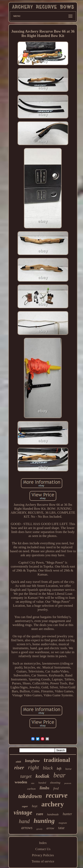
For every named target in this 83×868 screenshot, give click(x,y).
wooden (21, 782)
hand (24, 821)
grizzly (39, 829)
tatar (61, 828)
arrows (27, 828)
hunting (44, 821)
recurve (57, 795)
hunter (67, 814)
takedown (30, 796)
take (33, 783)
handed (42, 783)
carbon (31, 789)
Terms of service (43, 861)
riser (19, 768)
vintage (23, 812)
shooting (55, 783)
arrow (50, 828)
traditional (57, 760)
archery (53, 804)
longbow (33, 761)
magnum (63, 823)
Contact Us (43, 849)
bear (60, 775)
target (26, 776)
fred (56, 788)
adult (18, 762)
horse (68, 769)
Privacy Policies (43, 855)
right (34, 767)
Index (43, 843)
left (59, 769)
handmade (53, 814)
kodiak (42, 776)
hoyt (35, 806)
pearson (68, 783)
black (48, 768)
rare (40, 814)
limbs (44, 788)
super (25, 806)
